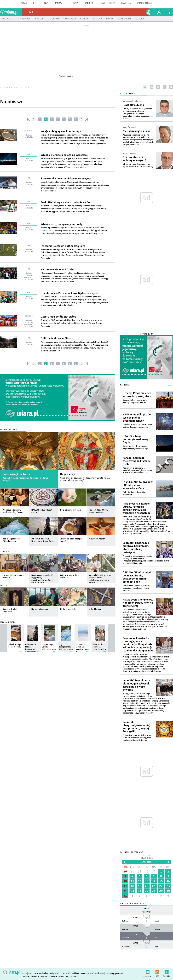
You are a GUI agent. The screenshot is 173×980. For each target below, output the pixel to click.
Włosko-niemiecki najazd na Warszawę (64, 155)
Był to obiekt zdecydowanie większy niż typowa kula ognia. (136, 448)
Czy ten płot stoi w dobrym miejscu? (135, 159)
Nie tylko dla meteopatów (132, 904)
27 (132, 871)
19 (140, 886)
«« (28, 119)
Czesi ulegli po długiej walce (58, 317)
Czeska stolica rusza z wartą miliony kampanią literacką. (135, 401)
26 (125, 871)
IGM (30, 973)
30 (154, 871)
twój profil (159, 12)
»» (87, 119)
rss (151, 87)
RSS (157, 971)
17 (125, 886)
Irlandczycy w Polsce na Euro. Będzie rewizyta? (70, 293)
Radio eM (89, 3)
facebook (165, 87)
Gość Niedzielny (107, 3)
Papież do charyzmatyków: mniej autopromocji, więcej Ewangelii (136, 727)
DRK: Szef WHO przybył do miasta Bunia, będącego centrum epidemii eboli (137, 577)
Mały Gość (126, 3)
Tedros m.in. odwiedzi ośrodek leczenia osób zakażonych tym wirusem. (136, 588)
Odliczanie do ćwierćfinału (57, 339)
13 (147, 881)
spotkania (73, 3)
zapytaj (59, 3)
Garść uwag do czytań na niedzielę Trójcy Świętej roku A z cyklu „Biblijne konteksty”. (85, 479)
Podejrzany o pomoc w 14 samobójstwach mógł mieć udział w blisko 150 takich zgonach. (138, 470)
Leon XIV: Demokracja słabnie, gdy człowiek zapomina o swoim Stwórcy (136, 685)
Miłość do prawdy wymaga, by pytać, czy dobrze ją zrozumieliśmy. (138, 165)
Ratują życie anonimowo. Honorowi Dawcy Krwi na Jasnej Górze (138, 603)
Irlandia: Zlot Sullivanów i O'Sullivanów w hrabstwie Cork (138, 485)
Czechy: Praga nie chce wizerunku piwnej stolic (137, 395)
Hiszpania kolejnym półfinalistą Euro (63, 246)
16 (168, 881)
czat (46, 3)
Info (32, 12)
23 (168, 886)
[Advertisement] (86, 51)
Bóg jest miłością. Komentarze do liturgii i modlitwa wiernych (25, 479)
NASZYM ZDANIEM (128, 93)
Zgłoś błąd (167, 971)
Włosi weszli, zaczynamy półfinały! (62, 224)
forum (24, 3)
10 (125, 881)
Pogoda (147, 909)
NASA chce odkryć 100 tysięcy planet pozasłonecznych (137, 418)
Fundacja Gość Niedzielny (92, 973)
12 (140, 881)
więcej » (25, 514)
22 (161, 886)
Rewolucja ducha (133, 105)
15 (161, 881)
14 (154, 881)
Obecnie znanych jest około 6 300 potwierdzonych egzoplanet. (137, 426)
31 (125, 896)
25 (132, 891)
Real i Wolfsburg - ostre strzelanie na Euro (67, 202)
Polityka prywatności (115, 973)
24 (125, 891)
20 (147, 886)
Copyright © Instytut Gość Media (36, 977)
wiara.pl (11, 12)
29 (147, 871)
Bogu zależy (68, 474)
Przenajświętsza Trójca (16, 474)
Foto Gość (65, 973)
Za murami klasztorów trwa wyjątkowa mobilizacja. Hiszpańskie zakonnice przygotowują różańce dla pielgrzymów (138, 644)
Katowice (147, 912)
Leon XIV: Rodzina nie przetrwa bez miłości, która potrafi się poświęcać (136, 548)
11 (132, 881)
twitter (171, 87)
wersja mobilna (145, 3)
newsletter (158, 87)
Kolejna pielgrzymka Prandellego (61, 131)
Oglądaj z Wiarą (8, 622)
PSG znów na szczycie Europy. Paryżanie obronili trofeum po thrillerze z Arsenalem (136, 508)
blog (36, 3)
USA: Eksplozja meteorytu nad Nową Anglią (135, 439)
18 (132, 886)
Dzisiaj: (147, 857)
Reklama (76, 973)
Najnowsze (125, 385)
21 (154, 886)
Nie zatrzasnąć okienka (137, 131)
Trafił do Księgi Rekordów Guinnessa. (134, 493)
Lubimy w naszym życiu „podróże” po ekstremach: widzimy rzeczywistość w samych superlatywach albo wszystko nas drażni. (138, 114)
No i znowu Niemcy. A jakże (57, 270)
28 (140, 871)
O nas (24, 973)
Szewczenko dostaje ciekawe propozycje (66, 179)
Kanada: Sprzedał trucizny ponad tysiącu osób (137, 461)
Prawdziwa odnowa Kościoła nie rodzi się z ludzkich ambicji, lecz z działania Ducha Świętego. (137, 738)
